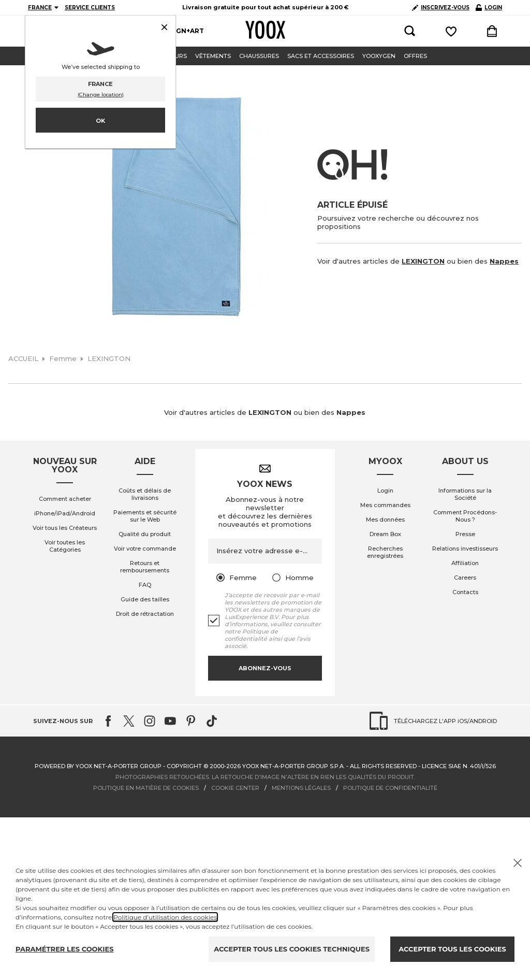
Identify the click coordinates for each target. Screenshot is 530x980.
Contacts (465, 592)
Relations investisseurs (465, 549)
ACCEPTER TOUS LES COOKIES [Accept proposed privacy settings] (452, 949)
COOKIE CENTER (235, 788)
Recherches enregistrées (385, 552)
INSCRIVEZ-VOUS (441, 8)
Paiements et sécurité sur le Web (145, 516)
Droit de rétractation (145, 614)
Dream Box (385, 534)
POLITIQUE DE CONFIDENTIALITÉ (390, 788)
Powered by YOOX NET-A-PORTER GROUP (98, 766)
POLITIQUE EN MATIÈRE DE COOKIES (146, 788)
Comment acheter (65, 499)
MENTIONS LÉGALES (301, 788)
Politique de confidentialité (251, 635)
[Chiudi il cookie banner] (518, 863)
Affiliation (465, 563)
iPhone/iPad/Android (65, 513)
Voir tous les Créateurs (65, 528)
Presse (465, 534)
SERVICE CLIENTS (90, 8)
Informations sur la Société (465, 494)
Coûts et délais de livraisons (145, 494)
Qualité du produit (145, 534)
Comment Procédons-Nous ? (465, 516)
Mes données (385, 520)
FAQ (145, 585)
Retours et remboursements (145, 567)
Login (385, 491)
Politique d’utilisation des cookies (165, 917)
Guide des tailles (145, 599)
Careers (465, 578)
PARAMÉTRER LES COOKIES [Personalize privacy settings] (65, 949)
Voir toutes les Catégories (65, 546)
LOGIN (489, 8)
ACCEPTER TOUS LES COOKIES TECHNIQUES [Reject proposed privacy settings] (292, 949)
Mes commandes (385, 505)
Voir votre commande (145, 549)
